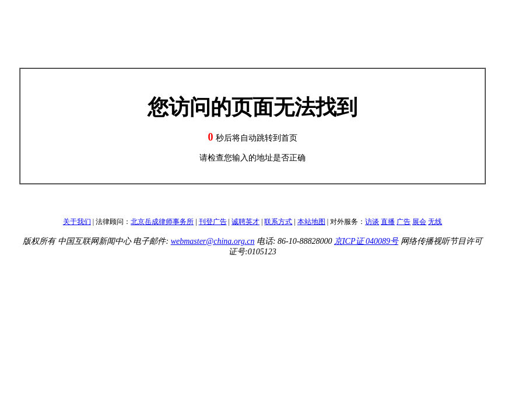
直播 (388, 222)
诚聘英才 (246, 222)
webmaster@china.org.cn (213, 241)
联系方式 (278, 222)
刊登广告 (213, 222)
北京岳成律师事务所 (162, 222)
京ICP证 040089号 (366, 241)
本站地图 (311, 222)
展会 (419, 222)
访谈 (372, 222)
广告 (404, 222)
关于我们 (77, 222)
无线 (435, 222)
